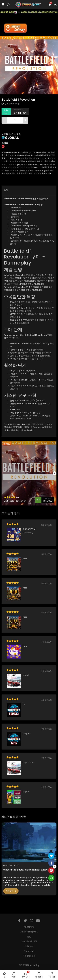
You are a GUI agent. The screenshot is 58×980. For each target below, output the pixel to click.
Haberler (29, 946)
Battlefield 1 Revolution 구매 (23, 344)
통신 (29, 937)
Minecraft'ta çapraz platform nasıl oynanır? (27, 870)
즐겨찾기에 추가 (10, 104)
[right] (55, 473)
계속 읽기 (11, 891)
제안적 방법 (29, 927)
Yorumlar (29, 951)
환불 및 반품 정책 (29, 941)
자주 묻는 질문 (29, 956)
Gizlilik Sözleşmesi (29, 932)
